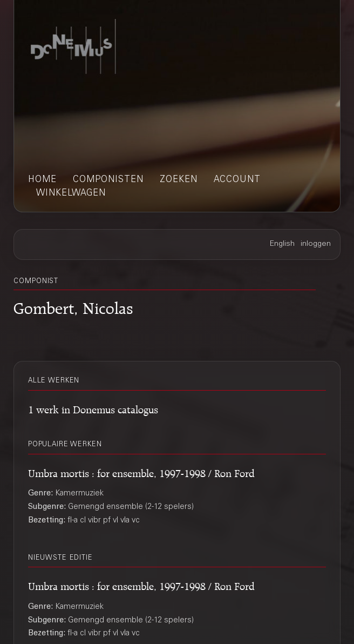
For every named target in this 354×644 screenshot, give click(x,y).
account (237, 180)
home (42, 180)
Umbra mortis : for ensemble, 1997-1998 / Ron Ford (141, 472)
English (282, 244)
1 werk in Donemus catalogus (93, 408)
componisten (108, 180)
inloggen (316, 244)
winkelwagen (71, 193)
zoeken (179, 180)
